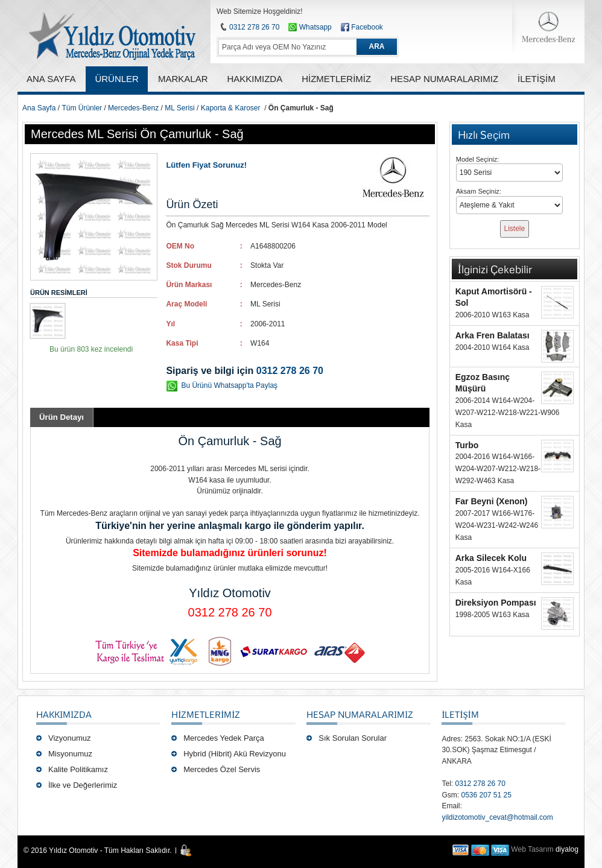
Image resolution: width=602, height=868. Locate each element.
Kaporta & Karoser (231, 108)
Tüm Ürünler (82, 108)
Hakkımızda (64, 714)
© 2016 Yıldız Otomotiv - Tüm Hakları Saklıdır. (98, 851)
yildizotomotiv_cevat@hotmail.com (497, 817)
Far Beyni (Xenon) (492, 501)
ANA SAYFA (51, 79)
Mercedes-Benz (133, 108)
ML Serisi (180, 108)
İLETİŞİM (460, 714)
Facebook (367, 27)
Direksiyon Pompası (496, 603)
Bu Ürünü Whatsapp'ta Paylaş (229, 385)
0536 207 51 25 (486, 795)
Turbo (467, 445)
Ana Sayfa (39, 108)
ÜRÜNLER (117, 79)
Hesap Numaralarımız (360, 714)
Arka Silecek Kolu (491, 558)
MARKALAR (183, 79)
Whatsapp (310, 27)
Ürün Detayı (62, 417)
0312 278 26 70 (254, 27)
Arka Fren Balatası (493, 335)
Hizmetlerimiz (206, 714)
